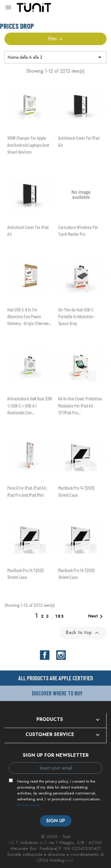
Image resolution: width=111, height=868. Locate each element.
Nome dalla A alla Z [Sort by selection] (55, 57)
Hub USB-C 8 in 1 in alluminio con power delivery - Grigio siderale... (29, 316)
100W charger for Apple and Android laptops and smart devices (28, 145)
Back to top (83, 632)
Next (96, 617)
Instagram (61, 655)
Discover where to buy (57, 693)
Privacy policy (28, 805)
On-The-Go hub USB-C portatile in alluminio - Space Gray (77, 316)
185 (60, 616)
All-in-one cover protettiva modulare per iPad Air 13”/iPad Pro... (80, 405)
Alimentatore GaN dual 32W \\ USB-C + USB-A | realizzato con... (30, 405)
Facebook (45, 655)
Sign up (56, 821)
